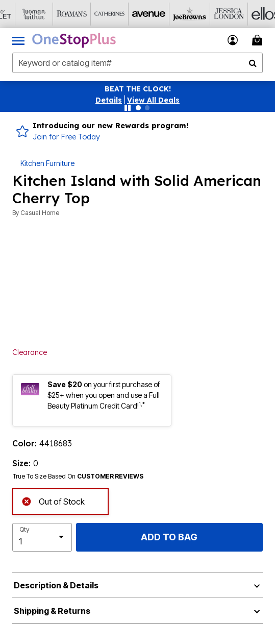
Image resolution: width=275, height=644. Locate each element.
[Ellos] (245, 14)
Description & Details (56, 585)
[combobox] (137, 63)
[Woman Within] (19, 14)
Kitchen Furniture (47, 163)
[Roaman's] (57, 14)
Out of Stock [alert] (53, 500)
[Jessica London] (208, 14)
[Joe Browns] (170, 14)
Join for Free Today (66, 137)
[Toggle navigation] (18, 40)
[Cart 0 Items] (259, 40)
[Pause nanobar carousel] (128, 108)
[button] (109, 100)
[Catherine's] (94, 14)
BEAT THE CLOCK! (138, 89)
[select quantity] (42, 537)
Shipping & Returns (52, 611)
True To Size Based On (78, 476)
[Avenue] (132, 14)
